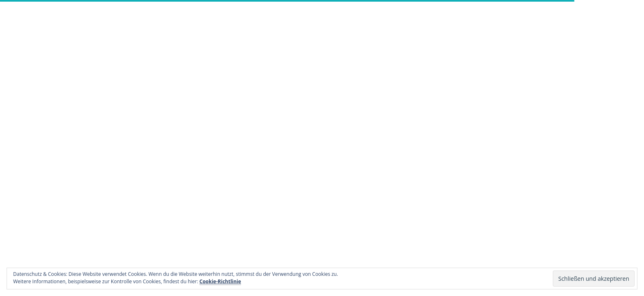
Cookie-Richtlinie (220, 281)
